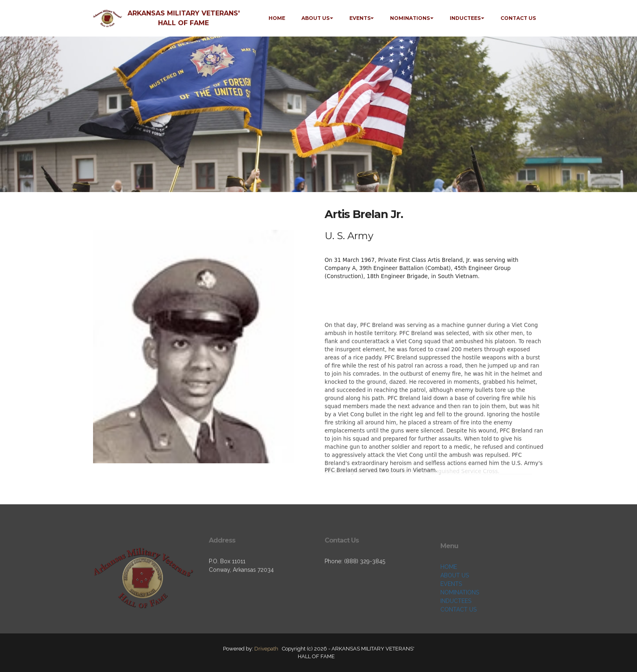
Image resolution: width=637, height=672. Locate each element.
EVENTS (360, 18)
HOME (277, 18)
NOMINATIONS (410, 18)
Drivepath (266, 649)
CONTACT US (518, 18)
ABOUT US (315, 18)
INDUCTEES (465, 18)
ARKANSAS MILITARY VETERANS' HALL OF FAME (184, 18)
